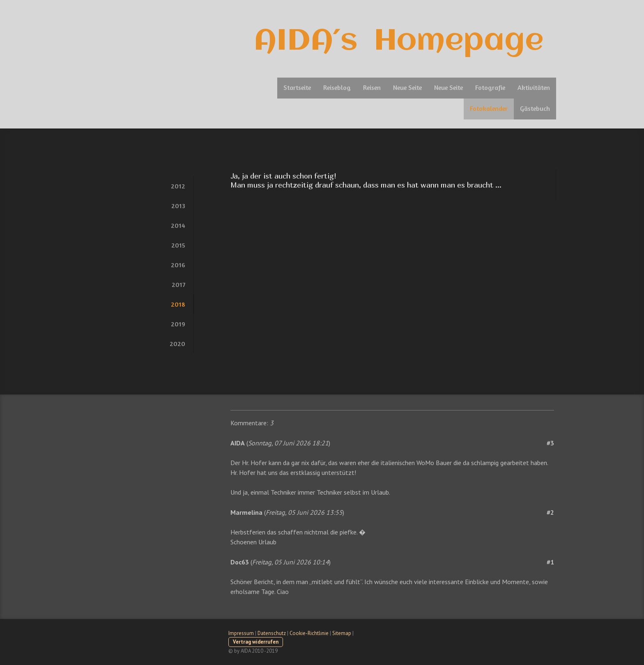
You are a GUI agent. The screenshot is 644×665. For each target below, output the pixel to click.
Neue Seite (407, 87)
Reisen (372, 87)
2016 (178, 265)
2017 (178, 284)
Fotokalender (489, 108)
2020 (177, 344)
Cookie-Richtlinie (309, 633)
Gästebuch (535, 108)
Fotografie (490, 87)
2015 (178, 245)
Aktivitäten (534, 87)
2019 (178, 324)
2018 (178, 304)
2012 (178, 186)
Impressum (241, 633)
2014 (178, 225)
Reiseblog (337, 87)
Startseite (297, 87)
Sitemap (342, 633)
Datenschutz (272, 633)
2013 (178, 206)
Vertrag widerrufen (256, 642)
